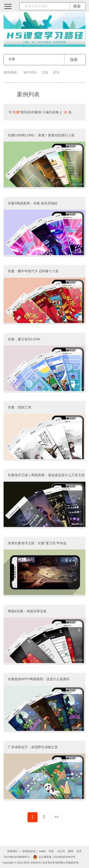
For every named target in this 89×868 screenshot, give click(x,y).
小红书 (61, 851)
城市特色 (30, 72)
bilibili (42, 851)
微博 (70, 851)
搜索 (74, 60)
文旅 (45, 72)
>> (56, 817)
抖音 (51, 851)
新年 (56, 72)
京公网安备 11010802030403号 (54, 857)
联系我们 (13, 851)
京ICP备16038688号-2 (17, 857)
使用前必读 (29, 851)
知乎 (79, 851)
